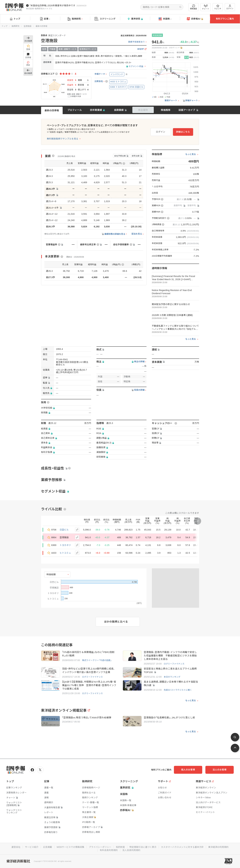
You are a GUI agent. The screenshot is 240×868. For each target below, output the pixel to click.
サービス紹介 (32, 847)
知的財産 (120, 847)
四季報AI (195, 19)
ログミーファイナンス (174, 664)
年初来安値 (157, 35)
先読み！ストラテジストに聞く (178, 690)
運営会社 (16, 847)
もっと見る (191, 154)
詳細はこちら (183, 132)
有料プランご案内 (225, 19)
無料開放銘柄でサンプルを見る (63, 139)
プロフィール (75, 110)
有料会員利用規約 (109, 850)
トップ (15, 19)
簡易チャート (171, 101)
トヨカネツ (65, 545)
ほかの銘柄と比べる (116, 622)
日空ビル (64, 530)
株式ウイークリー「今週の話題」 (97, 660)
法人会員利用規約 (131, 850)
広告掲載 (48, 847)
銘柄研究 (75, 19)
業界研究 (135, 19)
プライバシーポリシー (100, 847)
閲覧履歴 (194, 7)
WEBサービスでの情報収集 (71, 847)
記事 (45, 19)
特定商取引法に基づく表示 (143, 847)
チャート (206, 7)
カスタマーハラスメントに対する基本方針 (182, 847)
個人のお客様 (188, 770)
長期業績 (119, 110)
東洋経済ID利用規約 (218, 847)
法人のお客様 (220, 770)
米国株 (165, 19)
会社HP (141, 49)
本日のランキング (172, 677)
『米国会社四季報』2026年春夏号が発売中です (52, 6)
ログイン (230, 7)
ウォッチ (218, 7)
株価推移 (166, 110)
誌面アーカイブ (187, 110)
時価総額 (51, 574)
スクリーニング (105, 19)
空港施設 (27, 26)
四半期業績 (96, 110)
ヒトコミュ (65, 553)
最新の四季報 (52, 110)
